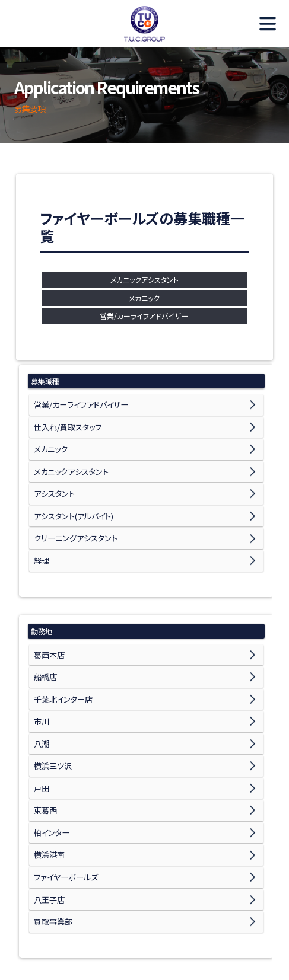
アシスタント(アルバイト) (71, 498)
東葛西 (45, 759)
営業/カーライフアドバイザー (144, 316)
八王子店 (48, 835)
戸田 (41, 740)
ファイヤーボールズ (63, 816)
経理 (41, 536)
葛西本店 (48, 626)
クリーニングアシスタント (72, 517)
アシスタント (53, 479)
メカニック (144, 298)
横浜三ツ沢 (51, 721)
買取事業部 (52, 854)
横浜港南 (48, 797)
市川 (41, 683)
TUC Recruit (145, 24)
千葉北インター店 (61, 664)
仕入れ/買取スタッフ (65, 422)
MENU (262, 24)
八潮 (41, 702)
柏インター (50, 778)
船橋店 (45, 645)
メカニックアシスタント (144, 280)
